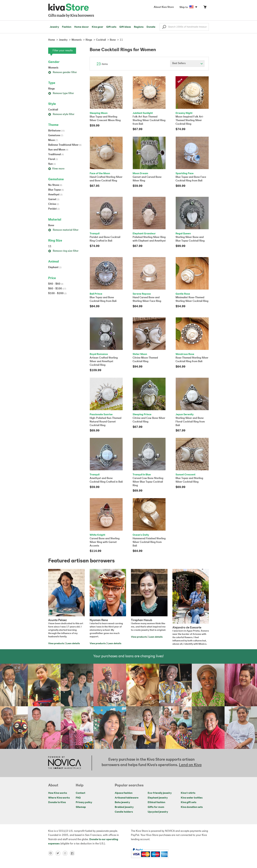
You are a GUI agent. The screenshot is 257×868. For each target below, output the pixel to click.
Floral (53, 159)
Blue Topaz (56, 190)
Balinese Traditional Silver (65, 145)
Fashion (67, 27)
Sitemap (81, 807)
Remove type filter (61, 93)
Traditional (56, 155)
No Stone (55, 185)
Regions (139, 27)
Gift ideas (125, 27)
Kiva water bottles (192, 798)
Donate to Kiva (57, 802)
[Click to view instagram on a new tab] (66, 853)
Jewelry (54, 27)
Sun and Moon (58, 150)
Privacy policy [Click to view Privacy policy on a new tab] (84, 802)
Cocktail (53, 110)
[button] (164, 28)
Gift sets (111, 27)
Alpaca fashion (124, 793)
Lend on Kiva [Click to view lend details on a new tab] (190, 765)
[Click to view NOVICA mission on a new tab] (65, 763)
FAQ (78, 798)
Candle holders (124, 812)
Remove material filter (63, 230)
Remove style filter (61, 114)
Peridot (54, 209)
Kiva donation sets (192, 807)
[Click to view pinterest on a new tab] (52, 853)
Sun (52, 164)
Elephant (55, 267)
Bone (51, 225)
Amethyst (55, 195)
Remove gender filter (63, 72)
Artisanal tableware (127, 798)
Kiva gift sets (189, 802)
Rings (51, 89)
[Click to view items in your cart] (205, 8)
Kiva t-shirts (188, 793)
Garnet (54, 199)
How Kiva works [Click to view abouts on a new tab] (58, 793)
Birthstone (56, 131)
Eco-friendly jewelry (160, 793)
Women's (53, 68)
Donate (151, 27)
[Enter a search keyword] (184, 27)
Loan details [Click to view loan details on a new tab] (73, 644)
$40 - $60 (56, 284)
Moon (53, 140)
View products (56, 644)
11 (50, 246)
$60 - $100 (57, 289)
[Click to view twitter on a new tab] (59, 853)
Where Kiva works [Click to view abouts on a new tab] (59, 798)
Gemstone (56, 136)
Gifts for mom (156, 807)
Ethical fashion (156, 802)
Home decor (82, 27)
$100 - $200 (57, 293)
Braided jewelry (124, 807)
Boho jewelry (122, 802)
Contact (80, 793)
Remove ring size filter (63, 251)
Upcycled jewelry (158, 812)
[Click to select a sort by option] (187, 64)
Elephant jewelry (158, 798)
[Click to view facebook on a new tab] (73, 853)
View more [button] (56, 169)
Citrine (54, 204)
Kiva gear (98, 27)
